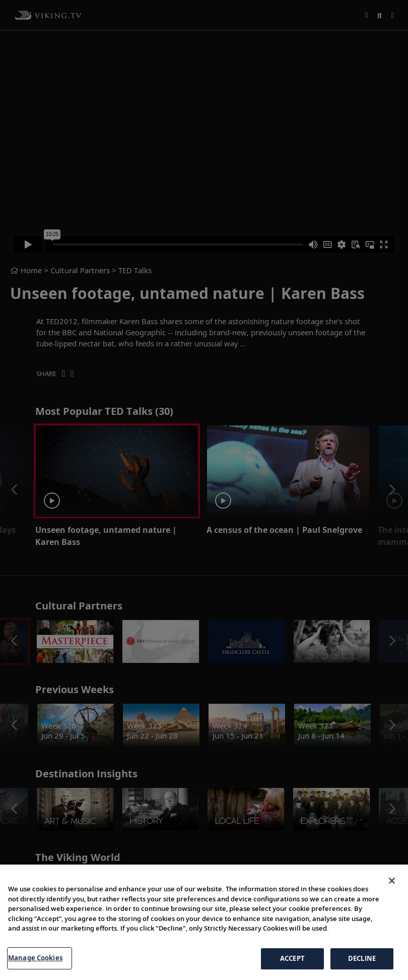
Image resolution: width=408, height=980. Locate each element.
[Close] (392, 909)
